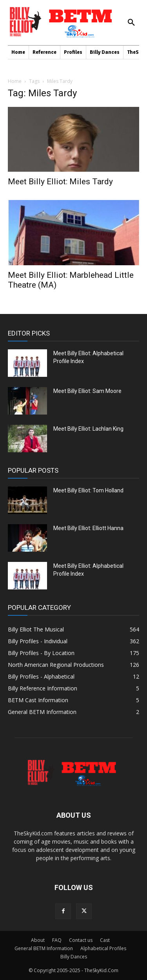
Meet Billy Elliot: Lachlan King (88, 429)
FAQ (57, 940)
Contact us (81, 940)
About (38, 940)
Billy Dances (74, 957)
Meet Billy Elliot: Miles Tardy (60, 182)
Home (15, 81)
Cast (105, 940)
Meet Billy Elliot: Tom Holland (88, 490)
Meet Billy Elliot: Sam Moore (87, 391)
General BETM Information (44, 948)
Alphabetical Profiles (103, 948)
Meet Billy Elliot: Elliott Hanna (88, 528)
